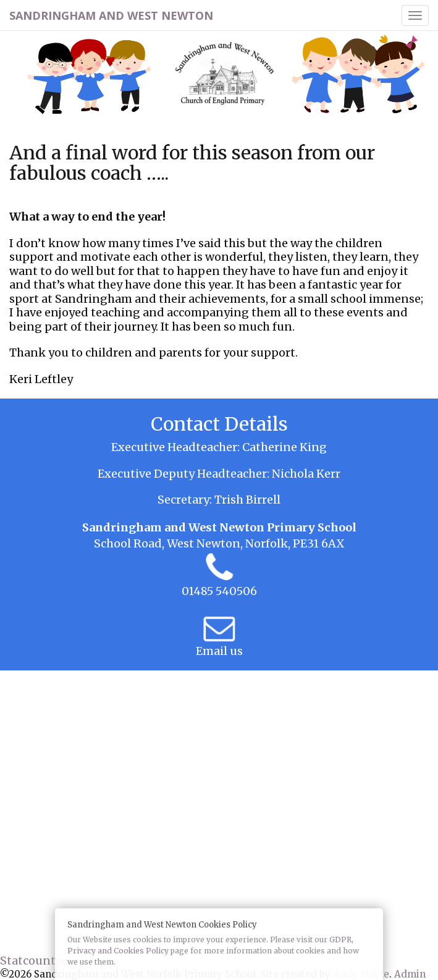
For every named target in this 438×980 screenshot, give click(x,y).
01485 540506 (219, 591)
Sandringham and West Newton (111, 15)
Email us (219, 651)
